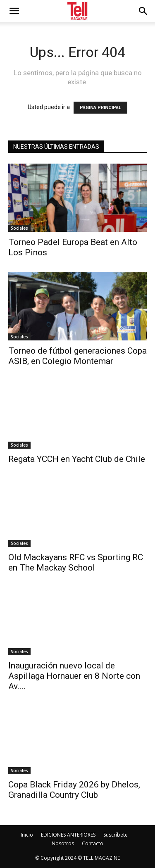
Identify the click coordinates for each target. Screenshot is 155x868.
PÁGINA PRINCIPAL (100, 108)
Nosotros (63, 843)
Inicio (27, 835)
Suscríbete (116, 835)
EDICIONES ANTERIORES (68, 835)
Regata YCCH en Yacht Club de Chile (77, 459)
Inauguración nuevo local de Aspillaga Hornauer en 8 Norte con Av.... (74, 676)
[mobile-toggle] (14, 11)
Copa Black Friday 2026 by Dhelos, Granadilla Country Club (74, 790)
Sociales (19, 228)
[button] (143, 11)
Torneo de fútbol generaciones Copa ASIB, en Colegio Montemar (77, 356)
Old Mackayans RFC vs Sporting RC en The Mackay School (76, 562)
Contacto (93, 843)
